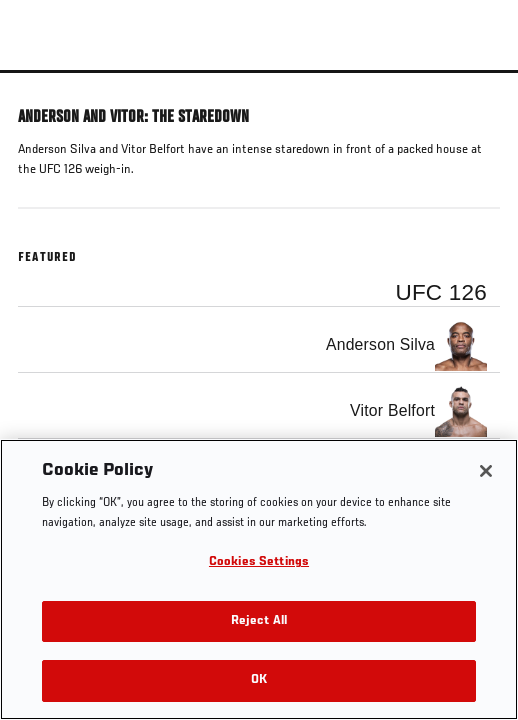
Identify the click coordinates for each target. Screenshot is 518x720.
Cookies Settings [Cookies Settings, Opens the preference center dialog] (259, 562)
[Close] (486, 471)
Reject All (259, 621)
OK (259, 680)
